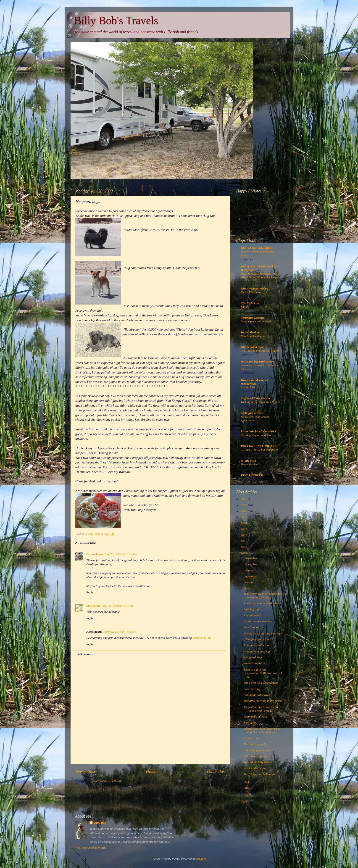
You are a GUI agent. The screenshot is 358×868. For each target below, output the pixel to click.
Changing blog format (258, 639)
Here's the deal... (251, 464)
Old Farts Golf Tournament (261, 683)
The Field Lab (250, 303)
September (251, 576)
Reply (90, 592)
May (248, 788)
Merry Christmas (251, 292)
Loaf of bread (252, 615)
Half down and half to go (259, 774)
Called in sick (252, 738)
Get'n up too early (255, 744)
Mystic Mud (248, 461)
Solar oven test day (256, 756)
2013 (244, 529)
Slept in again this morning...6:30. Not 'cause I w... (263, 673)
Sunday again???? (255, 663)
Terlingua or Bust (252, 413)
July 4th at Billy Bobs (257, 762)
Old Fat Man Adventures (257, 248)
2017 (244, 505)
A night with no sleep (257, 651)
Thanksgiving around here (256, 435)
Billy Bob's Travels (116, 20)
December (251, 558)
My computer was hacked (256, 321)
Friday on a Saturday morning (263, 633)
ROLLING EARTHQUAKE (259, 446)
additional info (202, 638)
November (251, 564)
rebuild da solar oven (257, 695)
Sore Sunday (251, 627)
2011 (244, 541)
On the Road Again (253, 347)
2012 (244, 535)
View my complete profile (91, 848)
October (250, 570)
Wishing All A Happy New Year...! (261, 402)
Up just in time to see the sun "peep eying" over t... (262, 709)
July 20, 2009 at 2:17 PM (117, 606)
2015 (244, 517)
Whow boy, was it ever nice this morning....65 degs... (263, 596)
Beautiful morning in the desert (263, 701)
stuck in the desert (255, 768)
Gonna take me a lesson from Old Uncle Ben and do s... (262, 730)
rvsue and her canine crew (258, 362)
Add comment (86, 654)
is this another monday (258, 621)
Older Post (216, 772)
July (247, 588)
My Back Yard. (249, 387)
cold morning (252, 689)
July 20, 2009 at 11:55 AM (121, 554)
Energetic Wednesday (257, 645)
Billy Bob (100, 823)
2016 (244, 511)
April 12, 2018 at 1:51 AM (120, 632)
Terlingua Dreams (252, 318)
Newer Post (85, 772)
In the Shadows (251, 332)
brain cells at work (255, 717)
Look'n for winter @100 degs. (262, 603)
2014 (244, 523)
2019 (244, 499)
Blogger (201, 859)
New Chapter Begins (253, 336)
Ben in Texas (95, 554)
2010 (244, 547)
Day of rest (251, 722)
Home (151, 772)
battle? (245, 307)
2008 (244, 801)
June (248, 782)
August (249, 582)
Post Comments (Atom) (107, 781)
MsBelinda (93, 606)
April (248, 794)
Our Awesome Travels (255, 288)
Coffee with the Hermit (255, 398)
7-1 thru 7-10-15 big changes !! (259, 450)
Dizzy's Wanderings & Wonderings (255, 382)
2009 (244, 553)
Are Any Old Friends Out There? (260, 351)
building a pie (252, 609)
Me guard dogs (253, 657)
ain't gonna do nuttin (257, 750)
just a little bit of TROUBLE (259, 431)
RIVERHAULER (252, 475)
